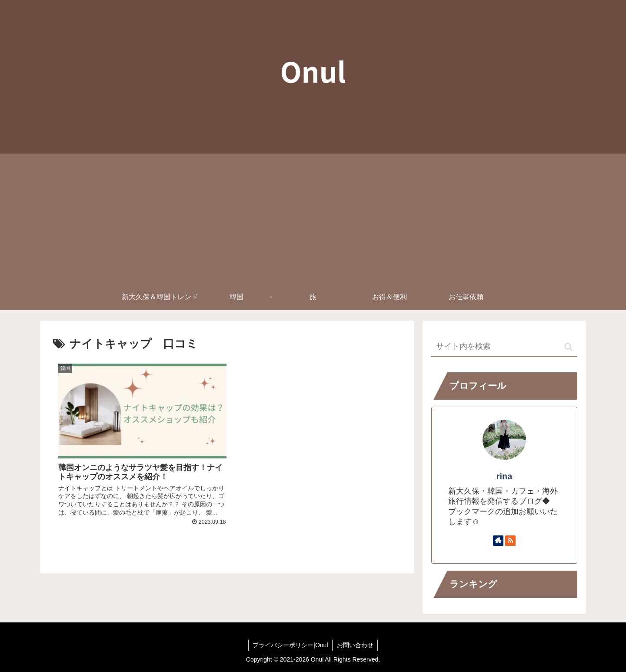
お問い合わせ (355, 645)
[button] (568, 347)
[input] (504, 347)
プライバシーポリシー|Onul (290, 645)
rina (504, 476)
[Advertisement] (313, 219)
